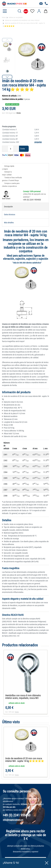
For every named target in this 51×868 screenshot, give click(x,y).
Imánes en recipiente (16, 17)
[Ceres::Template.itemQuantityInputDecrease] (5, 149)
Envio (19, 113)
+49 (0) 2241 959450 (32, 200)
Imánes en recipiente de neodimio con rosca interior (22, 20)
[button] (7, 77)
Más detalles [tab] (9, 223)
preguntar (38, 142)
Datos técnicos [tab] (10, 215)
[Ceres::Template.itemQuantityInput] (11, 149)
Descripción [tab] (8, 207)
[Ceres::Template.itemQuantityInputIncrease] (16, 149)
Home (4, 17)
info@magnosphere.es (13, 820)
